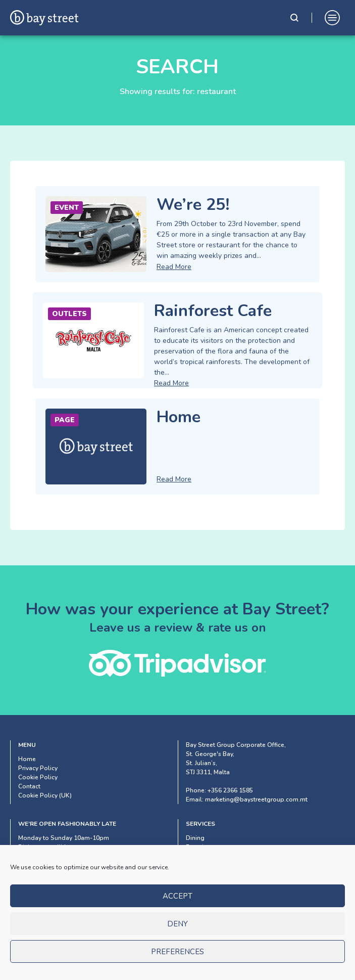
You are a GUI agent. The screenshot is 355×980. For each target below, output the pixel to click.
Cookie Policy (38, 777)
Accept (178, 910)
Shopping (200, 856)
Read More (174, 267)
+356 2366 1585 (230, 790)
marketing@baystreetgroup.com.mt (256, 799)
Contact (29, 786)
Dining (195, 838)
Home (27, 759)
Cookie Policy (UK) (45, 795)
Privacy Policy (38, 768)
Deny (178, 938)
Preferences (178, 965)
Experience (201, 847)
